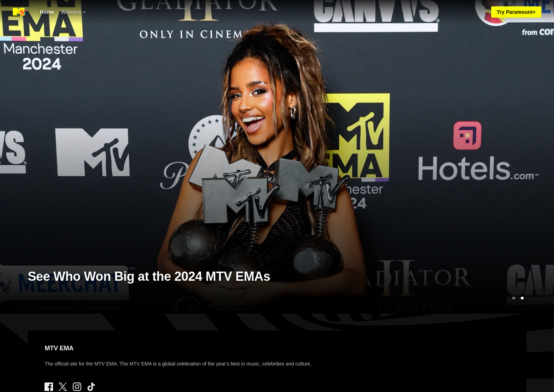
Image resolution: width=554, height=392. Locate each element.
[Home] (47, 12)
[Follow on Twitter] (63, 387)
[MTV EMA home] (20, 12)
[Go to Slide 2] (522, 298)
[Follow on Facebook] (49, 387)
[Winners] (73, 12)
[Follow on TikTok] (91, 387)
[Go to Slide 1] (514, 298)
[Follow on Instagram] (77, 387)
